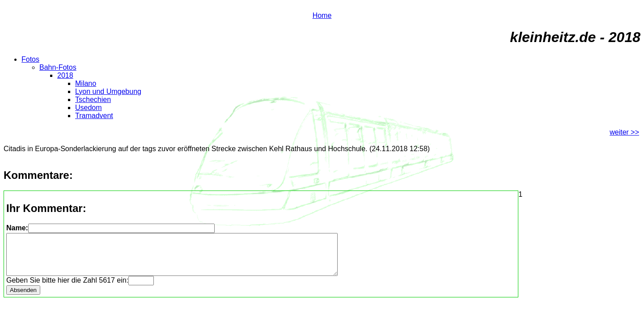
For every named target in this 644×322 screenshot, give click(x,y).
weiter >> (624, 132)
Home (322, 15)
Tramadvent (94, 116)
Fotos (30, 59)
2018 (65, 75)
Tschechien (93, 100)
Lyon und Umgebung (108, 91)
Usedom (89, 108)
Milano (86, 83)
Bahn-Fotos (58, 67)
